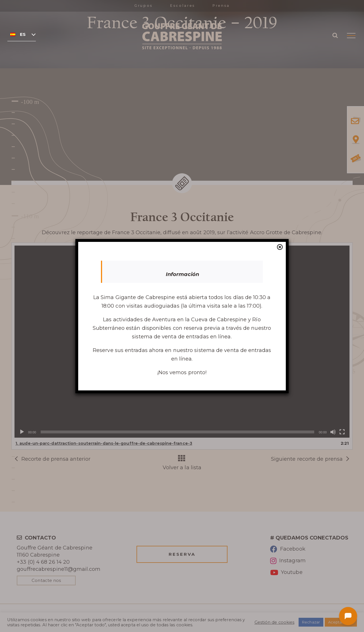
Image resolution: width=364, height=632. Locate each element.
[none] (22, 34)
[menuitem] (22, 34)
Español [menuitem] (23, 34)
